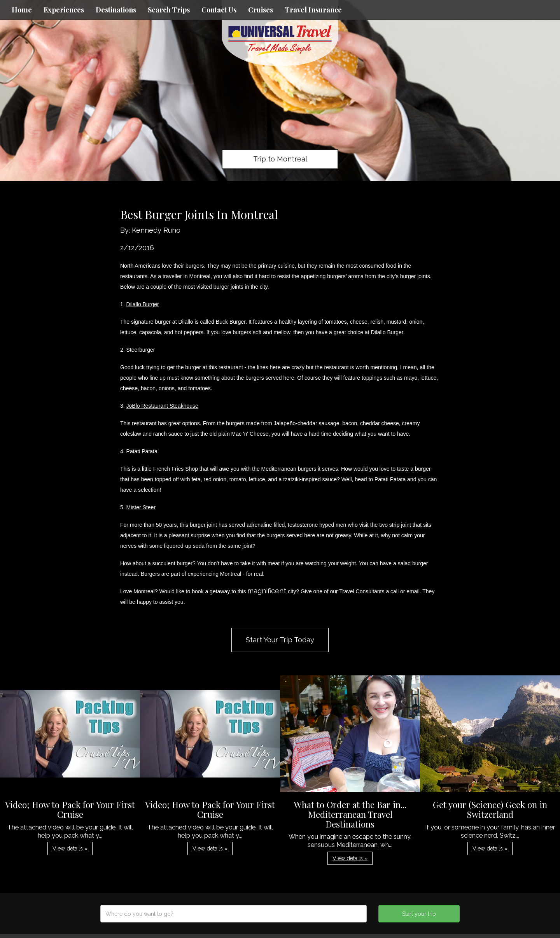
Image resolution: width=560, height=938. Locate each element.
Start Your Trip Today (280, 640)
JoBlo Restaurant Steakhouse (162, 406)
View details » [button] (70, 849)
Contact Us (219, 10)
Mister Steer (141, 507)
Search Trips (169, 10)
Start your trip (419, 914)
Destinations (116, 10)
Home (22, 10)
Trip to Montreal (280, 159)
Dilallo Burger (143, 304)
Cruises (261, 10)
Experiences (64, 10)
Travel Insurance (313, 10)
